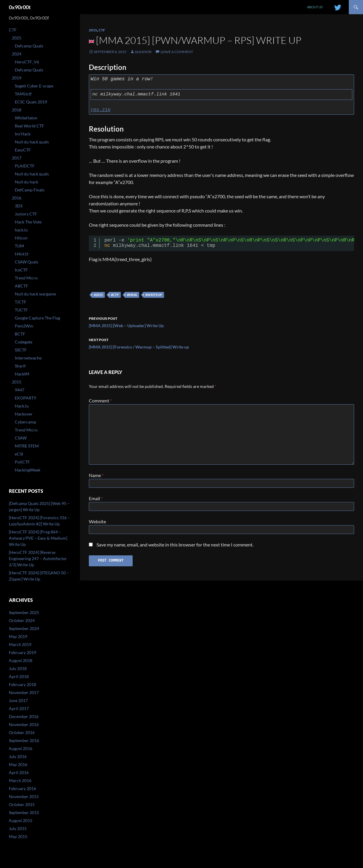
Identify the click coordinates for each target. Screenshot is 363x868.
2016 (17, 198)
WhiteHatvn (26, 118)
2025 (17, 38)
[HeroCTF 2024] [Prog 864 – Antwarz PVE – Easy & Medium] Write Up (38, 538)
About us (315, 7)
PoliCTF (22, 462)
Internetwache (28, 358)
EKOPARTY (26, 398)
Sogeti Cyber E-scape (34, 86)
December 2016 (24, 716)
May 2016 (18, 764)
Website (97, 524)
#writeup (154, 295)
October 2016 (22, 732)
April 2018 (19, 676)
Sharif (20, 366)
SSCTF (21, 350)
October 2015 (22, 804)
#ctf (115, 295)
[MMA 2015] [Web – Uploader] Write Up (221, 322)
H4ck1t (22, 254)
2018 (17, 110)
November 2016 (24, 724)
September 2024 (24, 628)
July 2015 (18, 828)
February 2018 (23, 684)
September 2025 (24, 612)
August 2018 (21, 660)
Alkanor (143, 52)
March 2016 (20, 780)
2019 (17, 78)
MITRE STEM (27, 446)
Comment (100, 401)
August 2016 (21, 748)
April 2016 (19, 772)
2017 (17, 158)
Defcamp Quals (29, 46)
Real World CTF (29, 126)
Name (96, 475)
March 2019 (20, 644)
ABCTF (21, 286)
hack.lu (21, 230)
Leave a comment (177, 52)
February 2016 (23, 788)
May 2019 (18, 636)
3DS (19, 206)
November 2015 (24, 796)
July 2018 (18, 668)
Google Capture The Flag (37, 318)
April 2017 (19, 708)
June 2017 (18, 700)
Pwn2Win (24, 326)
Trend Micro (26, 278)
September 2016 (24, 740)
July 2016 (18, 756)
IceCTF (21, 270)
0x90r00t (20, 7)
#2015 (98, 295)
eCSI (19, 454)
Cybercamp (25, 422)
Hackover (24, 414)
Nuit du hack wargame (35, 294)
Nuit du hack (26, 182)
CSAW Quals (26, 262)
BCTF (20, 334)
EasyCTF (23, 150)
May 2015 (18, 836)
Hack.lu (22, 406)
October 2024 (22, 620)
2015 (93, 30)
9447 (20, 390)
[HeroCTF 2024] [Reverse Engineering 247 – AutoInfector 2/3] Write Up (38, 558)
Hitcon (21, 238)
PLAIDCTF (25, 166)
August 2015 (21, 820)
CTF (102, 30)
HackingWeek (28, 470)
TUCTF (21, 310)
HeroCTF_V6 (27, 62)
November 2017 (24, 692)
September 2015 (24, 812)
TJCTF (21, 302)
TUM (19, 246)
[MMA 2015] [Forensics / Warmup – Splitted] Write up (221, 343)
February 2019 (23, 652)
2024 (17, 54)
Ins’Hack (23, 134)
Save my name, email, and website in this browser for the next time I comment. (175, 548)
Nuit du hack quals (32, 142)
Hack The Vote (28, 222)
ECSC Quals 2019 (31, 102)
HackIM (22, 374)
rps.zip (101, 110)
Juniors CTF (26, 214)
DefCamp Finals (30, 190)
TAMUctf (23, 94)
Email (96, 499)
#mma (132, 295)
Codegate (24, 342)
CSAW (21, 438)
